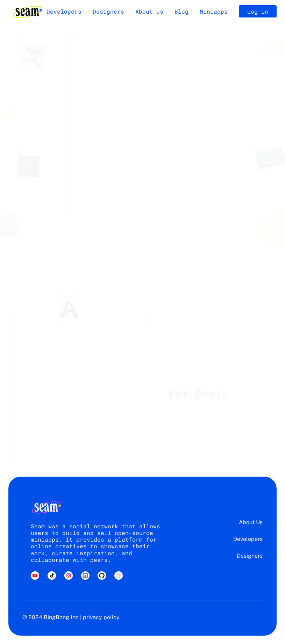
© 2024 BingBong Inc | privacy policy (71, 617)
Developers (64, 11)
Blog (181, 11)
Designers (108, 11)
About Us (251, 522)
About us (149, 11)
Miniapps (214, 11)
